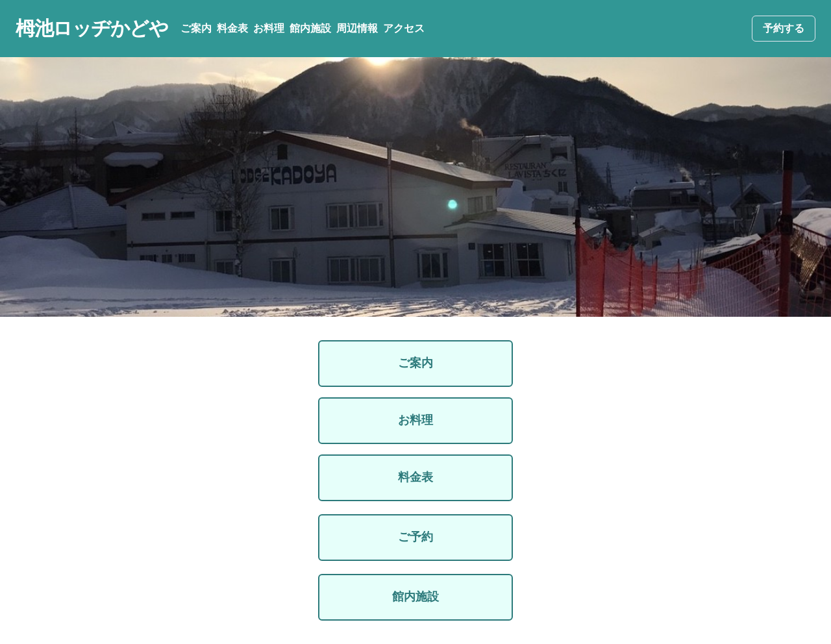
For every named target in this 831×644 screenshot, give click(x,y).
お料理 (269, 28)
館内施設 (310, 28)
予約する (784, 28)
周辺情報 (357, 28)
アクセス (404, 28)
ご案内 (196, 28)
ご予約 (415, 537)
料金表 (232, 28)
